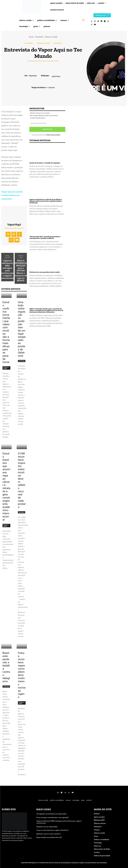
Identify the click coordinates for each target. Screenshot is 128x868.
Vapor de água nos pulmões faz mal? (49, 837)
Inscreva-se (47, 129)
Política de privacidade (53, 135)
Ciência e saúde (51, 37)
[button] (83, 20)
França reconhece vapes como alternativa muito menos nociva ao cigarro (22, 675)
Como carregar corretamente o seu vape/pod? (52, 817)
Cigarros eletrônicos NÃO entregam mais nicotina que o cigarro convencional (7, 269)
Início (31, 37)
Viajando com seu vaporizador (47, 827)
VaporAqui (33, 76)
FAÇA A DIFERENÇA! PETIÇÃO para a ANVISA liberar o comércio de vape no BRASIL (21, 271)
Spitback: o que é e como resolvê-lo (49, 834)
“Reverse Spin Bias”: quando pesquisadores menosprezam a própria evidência (45, 237)
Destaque (58, 43)
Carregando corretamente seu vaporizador (51, 814)
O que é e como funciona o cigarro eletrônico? (52, 830)
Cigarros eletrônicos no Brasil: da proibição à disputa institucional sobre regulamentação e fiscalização (46, 201)
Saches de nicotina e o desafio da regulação (45, 163)
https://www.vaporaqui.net (14, 228)
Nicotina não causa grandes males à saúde (45, 272)
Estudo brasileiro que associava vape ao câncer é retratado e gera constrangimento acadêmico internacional (6, 487)
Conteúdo (39, 37)
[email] (47, 123)
